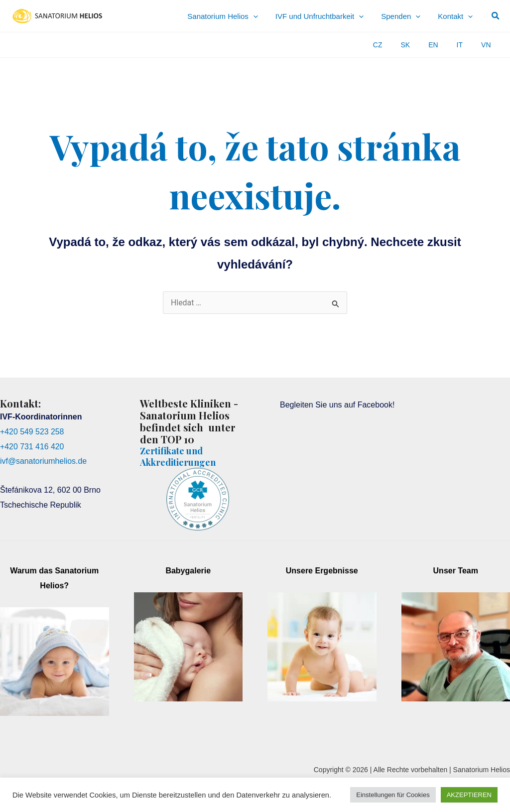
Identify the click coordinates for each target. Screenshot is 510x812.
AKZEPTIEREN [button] (469, 795)
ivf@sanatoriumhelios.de (44, 461)
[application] (279, 16)
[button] (496, 16)
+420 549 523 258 (32, 432)
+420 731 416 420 (32, 447)
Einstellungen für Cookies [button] (393, 795)
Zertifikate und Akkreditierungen (178, 456)
